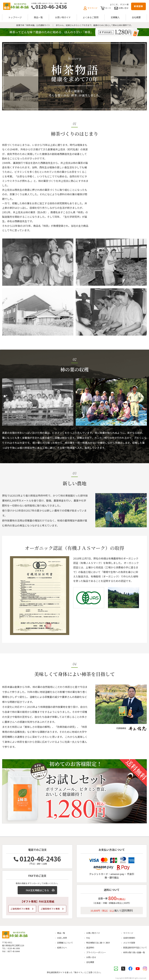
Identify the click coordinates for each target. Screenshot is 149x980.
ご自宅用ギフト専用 (22, 909)
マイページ (90, 8)
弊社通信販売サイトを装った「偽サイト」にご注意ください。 (74, 972)
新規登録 (138, 6)
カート (106, 8)
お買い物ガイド (63, 17)
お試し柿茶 (62, 938)
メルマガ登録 (129, 943)
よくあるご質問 (91, 17)
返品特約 (90, 947)
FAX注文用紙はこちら (40, 890)
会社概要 (136, 17)
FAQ (88, 938)
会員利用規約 (129, 938)
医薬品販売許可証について (135, 947)
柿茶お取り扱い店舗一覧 (134, 952)
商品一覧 (38, 17)
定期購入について (65, 943)
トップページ (15, 17)
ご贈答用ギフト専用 (52, 909)
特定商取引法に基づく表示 (98, 943)
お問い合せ (121, 8)
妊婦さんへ (62, 947)
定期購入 (115, 17)
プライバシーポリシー (96, 952)
